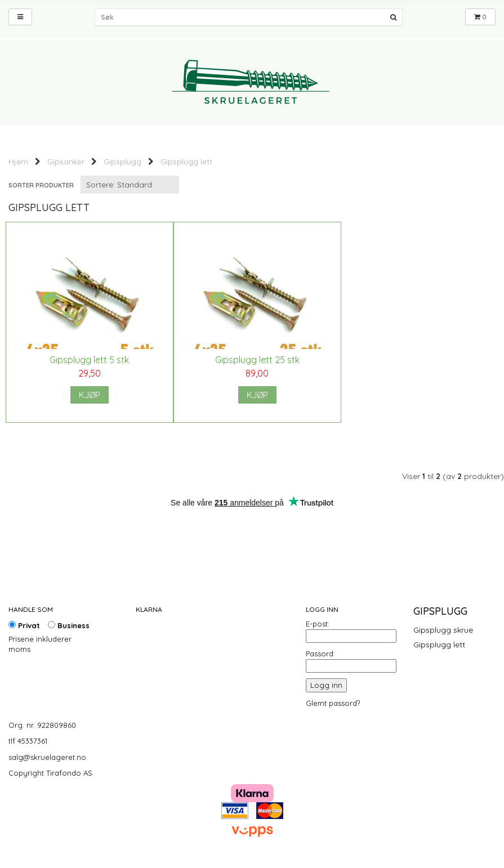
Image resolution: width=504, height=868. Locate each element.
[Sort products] (130, 185)
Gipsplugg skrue (443, 630)
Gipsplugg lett (186, 162)
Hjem (18, 162)
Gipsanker (66, 162)
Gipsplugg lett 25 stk (252, 360)
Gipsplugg (122, 162)
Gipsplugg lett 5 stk (88, 360)
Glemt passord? (333, 703)
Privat (24, 625)
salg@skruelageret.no (47, 757)
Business (69, 625)
